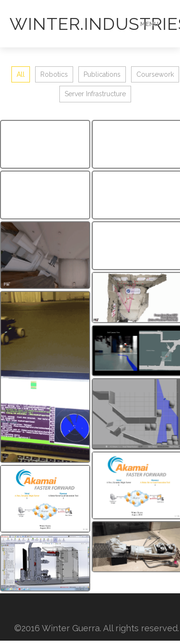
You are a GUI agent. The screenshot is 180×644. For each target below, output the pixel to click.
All (21, 74)
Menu (149, 24)
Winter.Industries (72, 24)
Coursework (155, 74)
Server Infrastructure (95, 94)
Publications (102, 74)
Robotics (54, 74)
